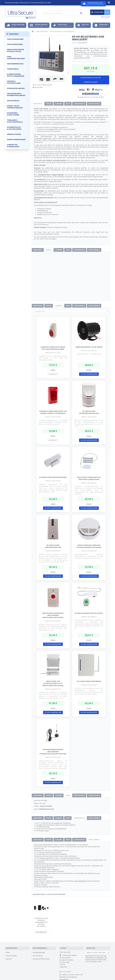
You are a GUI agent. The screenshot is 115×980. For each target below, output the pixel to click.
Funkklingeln (18, 69)
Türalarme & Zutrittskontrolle (18, 121)
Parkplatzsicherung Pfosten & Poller (18, 50)
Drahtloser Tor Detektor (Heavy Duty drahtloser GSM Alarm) (53, 683)
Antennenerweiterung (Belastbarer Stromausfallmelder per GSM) (53, 752)
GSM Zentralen (18, 101)
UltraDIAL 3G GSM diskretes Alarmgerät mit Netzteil (41, 921)
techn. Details (94, 104)
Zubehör (59, 104)
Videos (49, 104)
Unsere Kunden (11, 956)
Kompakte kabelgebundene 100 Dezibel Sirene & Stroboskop (53, 412)
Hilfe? (8, 953)
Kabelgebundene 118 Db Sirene (89, 347)
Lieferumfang (79, 104)
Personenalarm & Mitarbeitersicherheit (18, 94)
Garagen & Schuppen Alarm (18, 82)
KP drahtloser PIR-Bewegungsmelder (89, 412)
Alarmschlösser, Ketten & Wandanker (18, 75)
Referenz (75, 43)
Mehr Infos (38, 104)
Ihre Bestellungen (39, 953)
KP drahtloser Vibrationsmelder (53, 546)
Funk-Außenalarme (18, 39)
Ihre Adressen (38, 956)
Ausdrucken (39, 87)
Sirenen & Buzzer (18, 134)
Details (53, 370)
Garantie (9, 959)
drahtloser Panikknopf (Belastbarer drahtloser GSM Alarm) (53, 615)
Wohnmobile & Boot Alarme (18, 114)
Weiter (66, 79)
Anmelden (106, 17)
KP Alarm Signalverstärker (89, 681)
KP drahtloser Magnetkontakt (53, 477)
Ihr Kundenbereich (40, 948)
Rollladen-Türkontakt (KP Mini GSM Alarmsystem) (89, 478)
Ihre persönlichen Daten (41, 959)
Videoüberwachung (18, 64)
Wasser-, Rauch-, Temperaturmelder (18, 107)
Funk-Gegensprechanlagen (18, 58)
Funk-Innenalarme (18, 44)
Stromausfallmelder (18, 88)
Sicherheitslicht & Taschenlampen (18, 128)
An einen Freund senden (43, 85)
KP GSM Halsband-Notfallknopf (89, 613)
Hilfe (68, 104)
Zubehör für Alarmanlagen (18, 146)
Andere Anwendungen (18, 139)
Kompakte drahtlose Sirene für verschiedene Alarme (53, 348)
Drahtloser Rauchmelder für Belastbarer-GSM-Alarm (89, 546)
